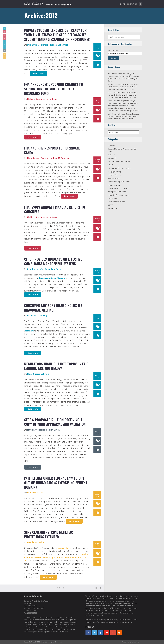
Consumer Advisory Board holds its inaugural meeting (53, 308)
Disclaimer (136, 642)
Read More (38, 73)
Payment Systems (114, 185)
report (53, 278)
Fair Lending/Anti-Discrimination (119, 161)
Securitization (112, 198)
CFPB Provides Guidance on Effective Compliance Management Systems (53, 261)
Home (123, 4)
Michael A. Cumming (37, 315)
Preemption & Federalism (117, 192)
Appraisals (111, 146)
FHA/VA (110, 165)
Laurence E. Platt (35, 493)
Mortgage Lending (114, 172)
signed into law (65, 548)
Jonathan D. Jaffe (36, 269)
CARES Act (111, 155)
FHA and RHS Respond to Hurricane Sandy (52, 150)
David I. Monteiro (35, 542)
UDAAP (110, 205)
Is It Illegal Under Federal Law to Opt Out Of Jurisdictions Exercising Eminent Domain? (56, 483)
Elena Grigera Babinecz (38, 374)
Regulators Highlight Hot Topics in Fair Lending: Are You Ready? (56, 366)
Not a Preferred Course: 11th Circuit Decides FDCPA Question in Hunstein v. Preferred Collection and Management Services (123, 87)
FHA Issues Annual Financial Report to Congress (55, 209)
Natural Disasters (114, 178)
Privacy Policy (126, 642)
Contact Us (132, 4)
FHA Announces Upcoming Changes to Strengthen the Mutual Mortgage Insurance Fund (54, 89)
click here (29, 331)
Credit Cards (112, 158)
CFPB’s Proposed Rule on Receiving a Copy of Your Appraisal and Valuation (55, 422)
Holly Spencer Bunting (38, 158)
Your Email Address (114, 50)
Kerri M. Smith (53, 430)
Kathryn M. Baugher (59, 158)
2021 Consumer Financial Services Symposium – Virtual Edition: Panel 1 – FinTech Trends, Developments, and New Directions (124, 116)
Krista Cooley (52, 99)
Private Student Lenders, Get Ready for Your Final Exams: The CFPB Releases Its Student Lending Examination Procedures (57, 35)
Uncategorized (113, 208)
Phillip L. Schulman (36, 99)
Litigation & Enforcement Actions (119, 168)
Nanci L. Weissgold (36, 430)
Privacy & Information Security (118, 195)
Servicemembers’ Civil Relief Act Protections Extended (49, 534)
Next (97, 588)
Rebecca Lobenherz (59, 45)
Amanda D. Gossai (54, 269)
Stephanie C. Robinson (38, 45)
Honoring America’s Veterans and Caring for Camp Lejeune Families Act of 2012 (56, 557)
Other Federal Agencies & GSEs (119, 182)
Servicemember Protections (117, 202)
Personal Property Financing (118, 188)
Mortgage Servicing (114, 175)
